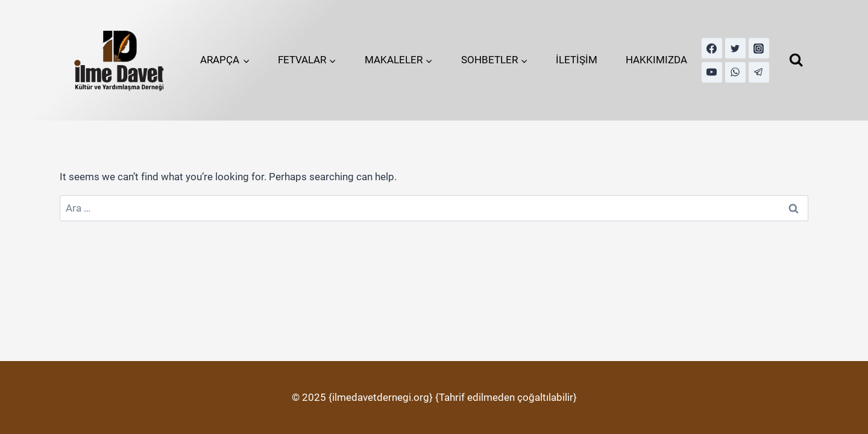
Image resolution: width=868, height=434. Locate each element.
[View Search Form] (796, 60)
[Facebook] (712, 48)
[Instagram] (759, 48)
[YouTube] (712, 72)
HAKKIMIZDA (656, 60)
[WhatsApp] (735, 72)
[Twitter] (735, 48)
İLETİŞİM (577, 60)
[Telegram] (759, 72)
